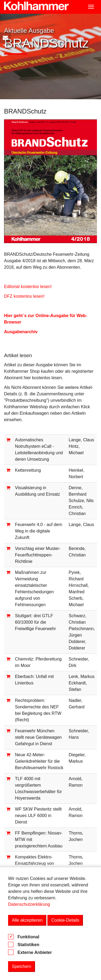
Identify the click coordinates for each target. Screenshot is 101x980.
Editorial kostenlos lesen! (28, 287)
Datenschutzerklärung (29, 904)
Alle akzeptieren (27, 920)
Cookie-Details (65, 920)
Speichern (22, 966)
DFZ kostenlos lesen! (24, 296)
